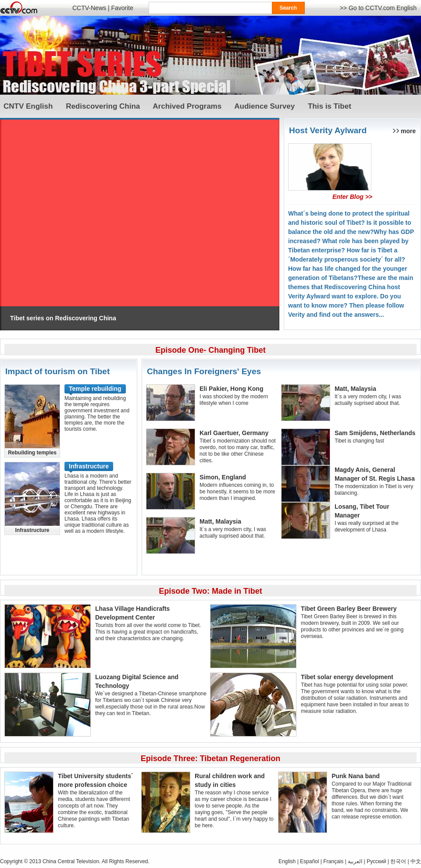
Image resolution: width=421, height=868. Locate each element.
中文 (416, 861)
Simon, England (223, 477)
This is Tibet (330, 106)
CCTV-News (89, 8)
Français (333, 861)
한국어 (398, 861)
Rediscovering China (103, 106)
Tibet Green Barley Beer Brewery (349, 609)
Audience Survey (264, 106)
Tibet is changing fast (359, 441)
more (408, 131)
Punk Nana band (356, 776)
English (287, 861)
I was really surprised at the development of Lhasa (367, 526)
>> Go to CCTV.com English (378, 8)
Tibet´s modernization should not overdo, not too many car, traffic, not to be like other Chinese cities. (238, 451)
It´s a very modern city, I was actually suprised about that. (233, 533)
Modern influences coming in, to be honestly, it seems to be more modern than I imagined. (237, 492)
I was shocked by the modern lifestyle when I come (234, 400)
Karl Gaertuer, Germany (234, 433)
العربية (355, 861)
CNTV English (28, 106)
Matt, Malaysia (220, 521)
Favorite (122, 8)
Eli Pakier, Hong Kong (231, 389)
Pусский (376, 861)
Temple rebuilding (95, 389)
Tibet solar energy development (347, 677)
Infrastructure (89, 466)
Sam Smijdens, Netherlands (375, 433)
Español (309, 861)
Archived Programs (187, 106)
